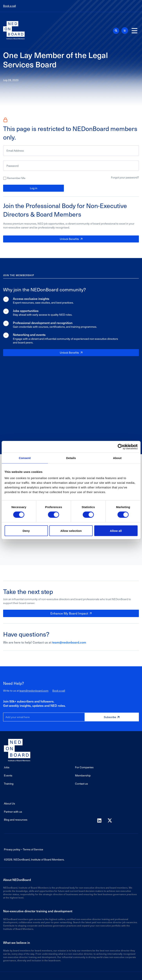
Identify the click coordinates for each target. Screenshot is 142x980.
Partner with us (13, 812)
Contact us (81, 784)
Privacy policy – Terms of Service (24, 849)
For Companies (84, 767)
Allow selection (71, 531)
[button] (116, 31)
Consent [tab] (25, 458)
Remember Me (16, 178)
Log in (34, 188)
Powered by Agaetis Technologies (71, 976)
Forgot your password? (125, 177)
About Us (9, 803)
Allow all (116, 531)
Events (8, 775)
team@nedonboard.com (69, 642)
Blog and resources (16, 820)
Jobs (7, 767)
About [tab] (117, 458)
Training (9, 784)
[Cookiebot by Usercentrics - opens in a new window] (120, 447)
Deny (26, 531)
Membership (83, 775)
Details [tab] (71, 458)
